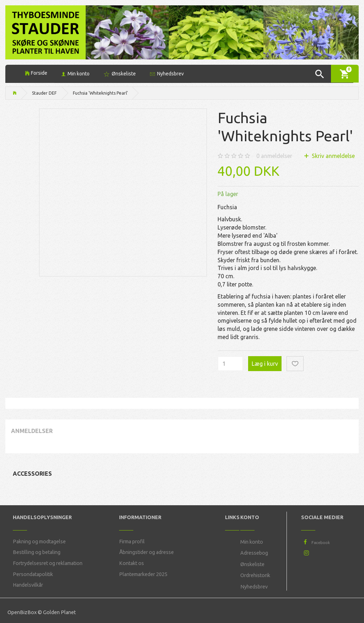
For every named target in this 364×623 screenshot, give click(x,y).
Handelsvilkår (28, 585)
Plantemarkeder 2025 (143, 574)
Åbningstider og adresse (146, 552)
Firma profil (132, 542)
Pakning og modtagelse (39, 542)
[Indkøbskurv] (345, 73)
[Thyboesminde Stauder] (45, 31)
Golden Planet (59, 612)
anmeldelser (274, 156)
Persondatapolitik (33, 574)
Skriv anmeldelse (333, 156)
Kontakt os (132, 563)
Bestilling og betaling (37, 552)
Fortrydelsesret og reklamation (48, 563)
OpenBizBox (22, 612)
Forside (39, 73)
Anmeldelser (32, 431)
